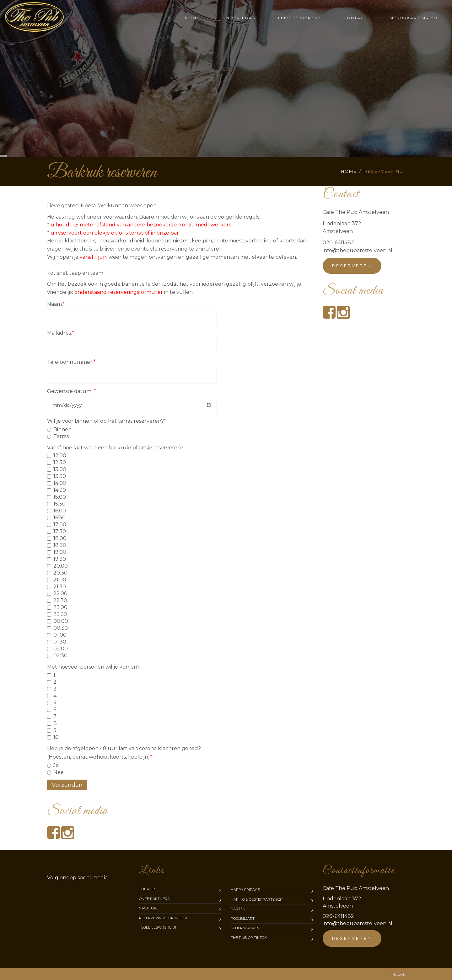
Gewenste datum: (72, 391)
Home (192, 18)
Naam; (56, 304)
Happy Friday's (245, 890)
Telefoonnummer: (71, 362)
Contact (355, 18)
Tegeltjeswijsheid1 (158, 927)
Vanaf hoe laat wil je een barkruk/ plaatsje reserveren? (115, 448)
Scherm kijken (245, 928)
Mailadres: (61, 333)
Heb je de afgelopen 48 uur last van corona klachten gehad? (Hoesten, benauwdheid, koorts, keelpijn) (124, 753)
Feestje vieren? (299, 18)
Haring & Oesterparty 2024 (257, 899)
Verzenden (67, 785)
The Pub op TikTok (249, 938)
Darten (238, 909)
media (77, 878)
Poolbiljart (243, 919)
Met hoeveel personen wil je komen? (93, 667)
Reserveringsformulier (163, 918)
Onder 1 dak (239, 18)
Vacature (149, 908)
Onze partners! (155, 899)
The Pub (147, 889)
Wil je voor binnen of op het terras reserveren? (107, 421)
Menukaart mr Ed (414, 18)
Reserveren (352, 266)
